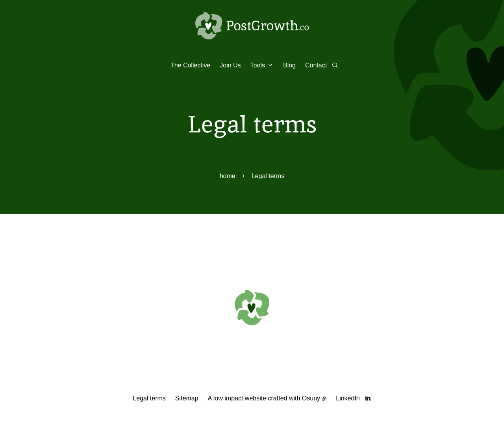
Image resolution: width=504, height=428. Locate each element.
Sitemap (187, 398)
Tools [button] (258, 65)
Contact (316, 65)
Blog (289, 65)
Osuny (311, 398)
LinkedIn (348, 398)
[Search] (335, 65)
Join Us (230, 65)
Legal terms (149, 398)
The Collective (190, 65)
